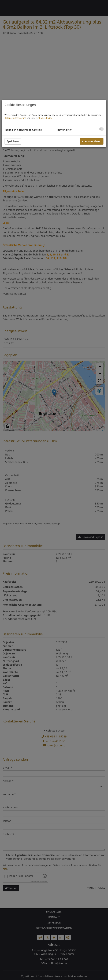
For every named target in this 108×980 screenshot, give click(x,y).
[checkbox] (101, 129)
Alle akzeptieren (92, 141)
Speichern (13, 141)
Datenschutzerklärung (15, 118)
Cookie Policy (45, 118)
